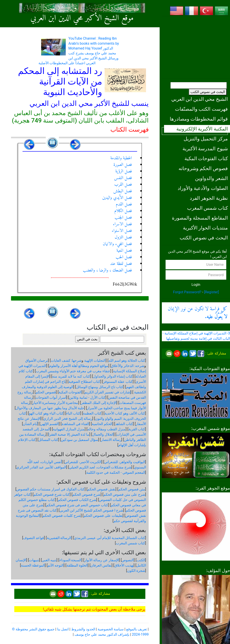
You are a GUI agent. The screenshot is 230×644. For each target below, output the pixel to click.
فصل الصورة (123, 165)
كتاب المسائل (48, 440)
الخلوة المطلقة (77, 565)
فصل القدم (124, 205)
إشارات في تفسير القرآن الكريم (108, 392)
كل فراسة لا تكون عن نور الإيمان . (198, 313)
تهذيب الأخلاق (124, 565)
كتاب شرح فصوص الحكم (52, 494)
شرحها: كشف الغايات (66, 361)
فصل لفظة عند (121, 264)
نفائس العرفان (101, 565)
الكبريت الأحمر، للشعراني (83, 462)
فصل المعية (124, 251)
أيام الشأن (30, 424)
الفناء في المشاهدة (75, 424)
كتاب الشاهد (124, 424)
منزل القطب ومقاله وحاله (106, 429)
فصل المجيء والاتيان (117, 244)
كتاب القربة (137, 429)
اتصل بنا (63, 629)
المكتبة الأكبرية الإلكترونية (202, 129)
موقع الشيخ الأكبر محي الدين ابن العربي (82, 18)
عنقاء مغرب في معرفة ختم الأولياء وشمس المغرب (73, 371)
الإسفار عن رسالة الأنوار (102, 560)
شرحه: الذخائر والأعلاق (128, 366)
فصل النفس (123, 178)
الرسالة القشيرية (59, 538)
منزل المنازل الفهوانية (69, 429)
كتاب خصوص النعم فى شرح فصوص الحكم (77, 505)
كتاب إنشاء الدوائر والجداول (113, 376)
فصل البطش (122, 191)
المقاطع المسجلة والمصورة (200, 218)
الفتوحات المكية (70, 392)
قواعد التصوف (34, 538)
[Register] (211, 292)
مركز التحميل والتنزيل (206, 139)
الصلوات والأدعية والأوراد (203, 188)
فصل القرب (123, 185)
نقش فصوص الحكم (101, 489)
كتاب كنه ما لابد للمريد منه (71, 376)
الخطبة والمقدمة (121, 158)
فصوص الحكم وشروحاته (203, 168)
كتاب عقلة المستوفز (118, 382)
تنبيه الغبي (49, 560)
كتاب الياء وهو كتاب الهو (46, 413)
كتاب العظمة (92, 413)
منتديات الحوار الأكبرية (205, 228)
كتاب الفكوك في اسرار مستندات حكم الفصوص (50, 489)
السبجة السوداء (70, 560)
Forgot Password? (187, 292)
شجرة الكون (136, 571)
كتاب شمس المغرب (207, 208)
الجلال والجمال (103, 434)
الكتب (141, 560)
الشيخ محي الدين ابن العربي (200, 99)
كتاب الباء (73, 413)
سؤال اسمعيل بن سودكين (79, 440)
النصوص (128, 560)
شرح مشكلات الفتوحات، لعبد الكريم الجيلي (100, 467)
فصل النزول (123, 238)
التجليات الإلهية (95, 361)
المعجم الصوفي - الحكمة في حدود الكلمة (116, 472)
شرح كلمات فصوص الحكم (62, 516)
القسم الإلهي (49, 424)
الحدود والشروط (83, 629)
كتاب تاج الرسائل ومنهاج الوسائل (100, 387)
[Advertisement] (196, 47)
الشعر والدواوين (211, 178)
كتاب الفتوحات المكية (206, 158)
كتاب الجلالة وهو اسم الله (127, 361)
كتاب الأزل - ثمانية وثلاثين (87, 397)
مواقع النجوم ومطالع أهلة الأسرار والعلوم (79, 366)
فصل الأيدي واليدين (117, 198)
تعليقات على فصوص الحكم (103, 516)
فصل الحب (124, 257)
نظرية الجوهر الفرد (209, 198)
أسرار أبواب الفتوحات (51, 397)
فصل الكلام (123, 211)
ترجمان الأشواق (37, 361)
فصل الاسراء (122, 224)
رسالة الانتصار (111, 440)
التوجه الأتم (56, 565)
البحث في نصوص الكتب (208, 92)
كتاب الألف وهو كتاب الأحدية (125, 413)
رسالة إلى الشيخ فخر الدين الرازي (68, 419)
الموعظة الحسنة (33, 565)
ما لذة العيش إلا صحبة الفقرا (69, 434)
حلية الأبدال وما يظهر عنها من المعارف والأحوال (50, 408)
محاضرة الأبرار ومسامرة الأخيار (55, 403)
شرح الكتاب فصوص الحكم (77, 500)
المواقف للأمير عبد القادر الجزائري (41, 467)
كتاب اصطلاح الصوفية (84, 382)
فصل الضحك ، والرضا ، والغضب (107, 271)
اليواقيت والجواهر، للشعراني (125, 462)
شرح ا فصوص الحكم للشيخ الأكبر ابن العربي (91, 510)
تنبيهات (34, 560)
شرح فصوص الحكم (86, 494)
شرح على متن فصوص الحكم (124, 494)
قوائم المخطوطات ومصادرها (199, 119)
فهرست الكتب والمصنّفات (201, 109)
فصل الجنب (123, 218)
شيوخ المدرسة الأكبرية (205, 149)
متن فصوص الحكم (132, 489)
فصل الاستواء (122, 231)
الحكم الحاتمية (102, 424)
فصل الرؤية (123, 172)
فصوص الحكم (46, 392)
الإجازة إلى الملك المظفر (99, 403)
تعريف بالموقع (137, 629)
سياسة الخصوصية (111, 629)
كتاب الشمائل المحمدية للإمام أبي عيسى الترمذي (110, 538)
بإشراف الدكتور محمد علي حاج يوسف (102, 634)
